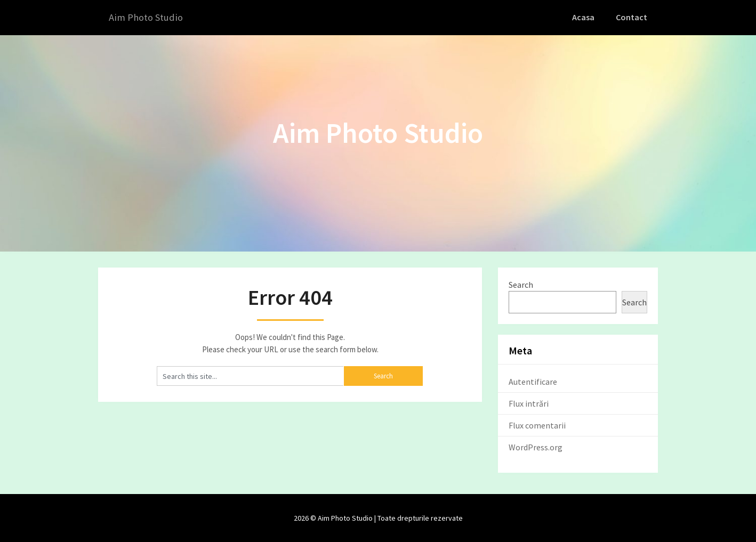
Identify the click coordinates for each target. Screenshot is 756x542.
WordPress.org (536, 447)
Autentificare (533, 381)
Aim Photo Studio (148, 17)
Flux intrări (529, 403)
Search (521, 284)
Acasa (586, 17)
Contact (632, 17)
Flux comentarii (537, 425)
